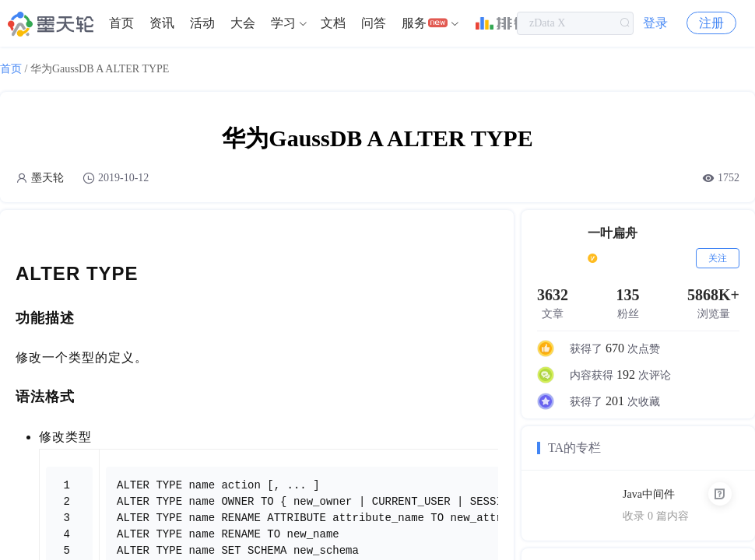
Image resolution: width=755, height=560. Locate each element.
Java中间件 (649, 494)
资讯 (162, 23)
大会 (243, 23)
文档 (333, 23)
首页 (121, 23)
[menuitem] (121, 23)
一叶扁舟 (613, 233)
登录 (655, 23)
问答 (374, 23)
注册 (711, 23)
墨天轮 (47, 178)
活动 (202, 23)
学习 (283, 23)
